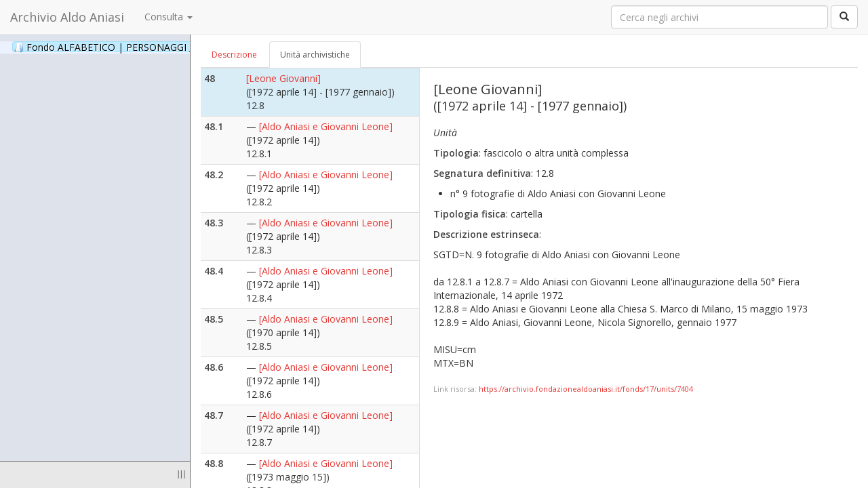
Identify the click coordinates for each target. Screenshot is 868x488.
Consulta (169, 17)
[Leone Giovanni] (283, 78)
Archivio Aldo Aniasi (67, 17)
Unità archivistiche (315, 55)
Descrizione (234, 55)
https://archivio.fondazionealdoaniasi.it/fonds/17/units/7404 (586, 389)
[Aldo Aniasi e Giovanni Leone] (326, 126)
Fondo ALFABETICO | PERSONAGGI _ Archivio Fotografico (164, 47)
